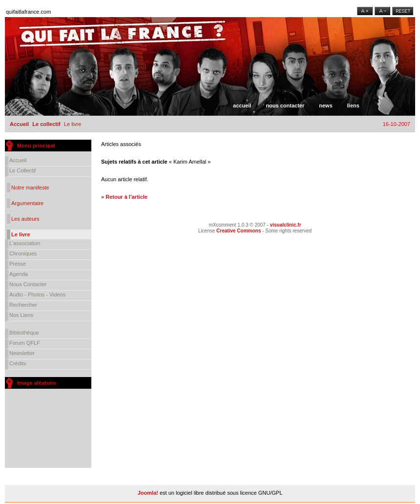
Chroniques (23, 253)
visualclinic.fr (286, 225)
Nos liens (21, 315)
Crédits (18, 363)
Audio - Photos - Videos (37, 294)
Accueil (242, 105)
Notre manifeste (30, 188)
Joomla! (148, 493)
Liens (353, 105)
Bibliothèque (24, 333)
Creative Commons (239, 231)
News (326, 105)
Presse (18, 264)
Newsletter (22, 353)
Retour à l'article (126, 197)
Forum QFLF (25, 343)
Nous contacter (285, 105)
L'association (25, 243)
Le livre (21, 234)
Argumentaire (27, 203)
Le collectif (46, 124)
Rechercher (23, 305)
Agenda (19, 274)
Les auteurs (25, 219)
